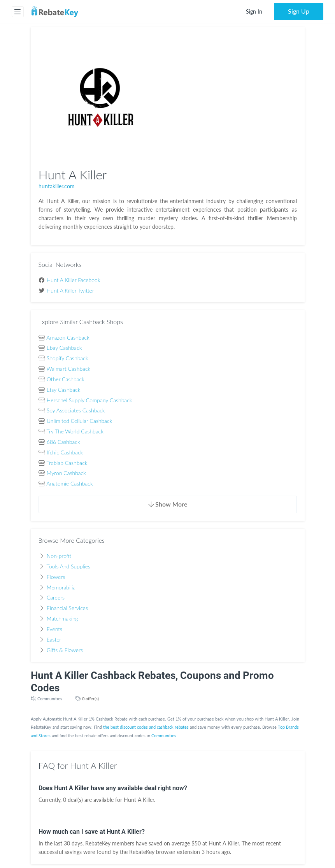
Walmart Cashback (69, 369)
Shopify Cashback (68, 358)
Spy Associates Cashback (76, 410)
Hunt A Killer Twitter (70, 290)
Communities (50, 699)
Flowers (56, 577)
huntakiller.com (57, 186)
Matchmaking (62, 618)
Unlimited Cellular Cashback (79, 421)
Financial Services (67, 608)
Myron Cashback (66, 473)
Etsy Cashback (64, 390)
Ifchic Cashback (65, 452)
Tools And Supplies (68, 566)
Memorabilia (61, 587)
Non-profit (59, 556)
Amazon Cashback (68, 338)
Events (54, 629)
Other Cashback (66, 379)
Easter (54, 639)
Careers (56, 597)
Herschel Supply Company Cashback (89, 400)
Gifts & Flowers (65, 650)
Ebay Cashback (64, 348)
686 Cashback (63, 442)
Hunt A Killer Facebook (74, 280)
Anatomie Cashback (69, 483)
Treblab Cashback (67, 463)
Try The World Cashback (75, 431)
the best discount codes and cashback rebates (146, 727)
